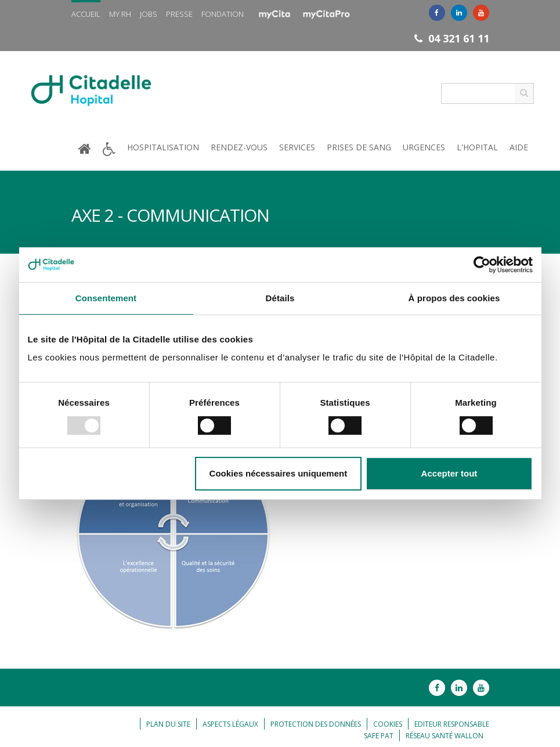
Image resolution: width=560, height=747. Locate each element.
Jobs (149, 14)
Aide (519, 147)
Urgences (424, 147)
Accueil (86, 14)
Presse (179, 14)
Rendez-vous (239, 147)
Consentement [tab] (106, 298)
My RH (120, 14)
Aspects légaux (230, 724)
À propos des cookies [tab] (454, 298)
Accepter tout (449, 473)
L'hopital (477, 147)
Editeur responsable (452, 724)
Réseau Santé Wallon (445, 736)
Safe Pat (379, 736)
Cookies (388, 724)
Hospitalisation (163, 147)
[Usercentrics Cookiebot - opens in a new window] (482, 265)
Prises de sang (359, 147)
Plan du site (168, 724)
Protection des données (316, 724)
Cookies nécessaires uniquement (279, 473)
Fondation (223, 14)
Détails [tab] (280, 298)
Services (297, 147)
